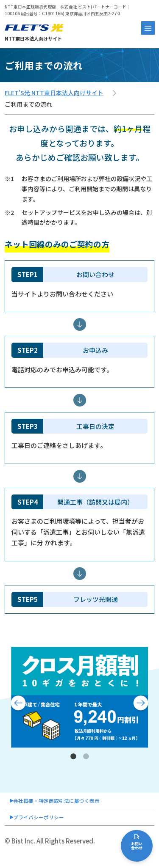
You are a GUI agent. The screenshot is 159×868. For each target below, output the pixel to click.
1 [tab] (73, 757)
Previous (18, 704)
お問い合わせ (137, 850)
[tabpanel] (79, 698)
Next (141, 704)
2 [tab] (86, 757)
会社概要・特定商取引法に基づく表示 (68, 803)
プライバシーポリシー (46, 823)
